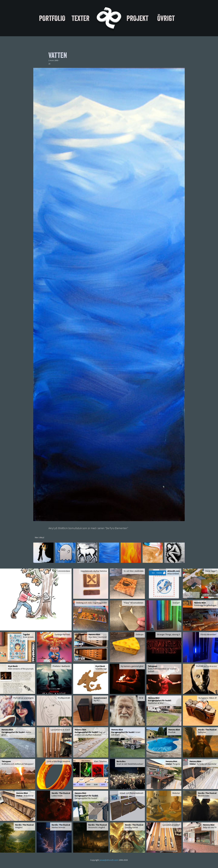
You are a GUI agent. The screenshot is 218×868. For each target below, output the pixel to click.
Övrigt (166, 18)
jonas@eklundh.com (109, 860)
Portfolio (52, 18)
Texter (81, 18)
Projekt (137, 18)
